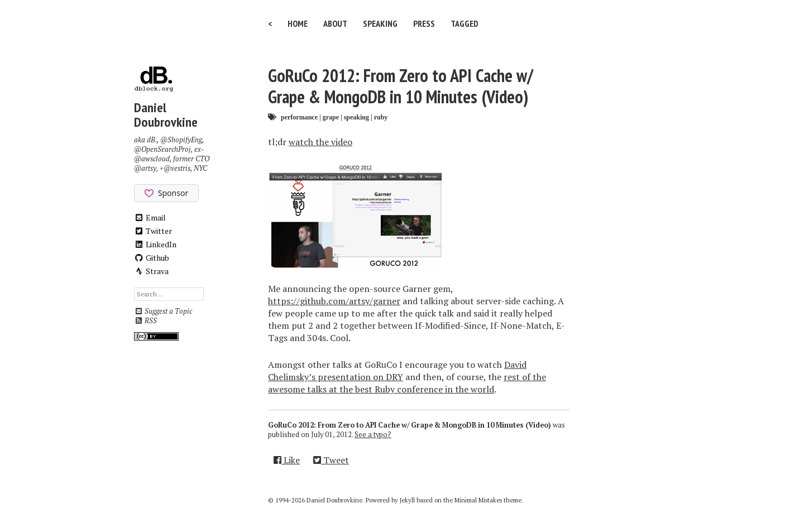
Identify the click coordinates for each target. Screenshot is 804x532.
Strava (151, 271)
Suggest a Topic (163, 311)
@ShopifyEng (181, 140)
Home (298, 23)
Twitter (153, 231)
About (335, 23)
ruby (381, 117)
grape (331, 117)
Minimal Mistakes (478, 500)
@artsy (145, 168)
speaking (356, 117)
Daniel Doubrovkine (166, 115)
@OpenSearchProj (162, 149)
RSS (145, 321)
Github (152, 258)
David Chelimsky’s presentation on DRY (397, 371)
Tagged (465, 23)
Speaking (380, 23)
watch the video (320, 142)
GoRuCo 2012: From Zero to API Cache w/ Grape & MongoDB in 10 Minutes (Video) (401, 86)
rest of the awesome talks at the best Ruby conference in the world (407, 383)
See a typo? (373, 435)
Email (150, 217)
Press (424, 23)
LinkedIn (155, 244)
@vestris (177, 168)
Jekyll (407, 500)
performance (299, 117)
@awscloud (152, 159)
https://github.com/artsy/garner (334, 301)
